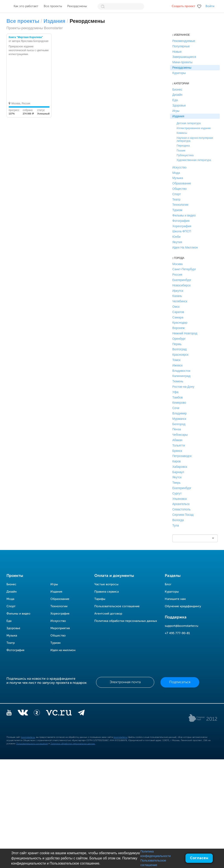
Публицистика (185, 155)
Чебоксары (180, 435)
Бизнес (177, 90)
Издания (54, 21)
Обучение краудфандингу (183, 606)
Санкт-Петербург (184, 269)
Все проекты (53, 6)
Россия (177, 275)
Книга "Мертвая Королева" (26, 37)
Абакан (177, 440)
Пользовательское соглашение (117, 606)
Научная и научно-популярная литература (195, 139)
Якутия (177, 242)
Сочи (176, 408)
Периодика (183, 146)
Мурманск (179, 419)
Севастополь (181, 509)
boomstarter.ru (28, 737)
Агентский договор (108, 614)
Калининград (181, 376)
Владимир (180, 413)
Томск (176, 360)
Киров (177, 461)
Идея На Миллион (185, 247)
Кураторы (179, 73)
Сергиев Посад (183, 515)
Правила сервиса (107, 592)
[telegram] (81, 714)
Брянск (177, 451)
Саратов (178, 312)
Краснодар (180, 323)
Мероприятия (60, 628)
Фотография (181, 221)
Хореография (182, 226)
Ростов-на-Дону (183, 387)
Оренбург (179, 339)
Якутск (177, 477)
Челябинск (180, 301)
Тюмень (178, 381)
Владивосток (181, 371)
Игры (176, 111)
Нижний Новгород (185, 333)
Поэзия (181, 151)
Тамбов (177, 397)
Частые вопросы (106, 584)
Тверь (176, 483)
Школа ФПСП (182, 231)
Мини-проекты (182, 62)
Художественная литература (194, 160)
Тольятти (179, 445)
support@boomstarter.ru (181, 626)
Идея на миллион (63, 650)
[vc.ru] (59, 714)
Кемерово (179, 403)
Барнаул (178, 472)
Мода (176, 173)
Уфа (175, 392)
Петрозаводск (182, 456)
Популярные (181, 46)
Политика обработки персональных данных (126, 621)
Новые (177, 52)
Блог (168, 584)
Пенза (177, 429)
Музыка (178, 178)
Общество (180, 189)
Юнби (176, 237)
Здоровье (179, 105)
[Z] (37, 714)
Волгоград (179, 349)
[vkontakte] (23, 714)
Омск (176, 307)
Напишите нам (175, 599)
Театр (176, 199)
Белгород (179, 424)
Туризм (177, 210)
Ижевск (177, 365)
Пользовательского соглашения (32, 744)
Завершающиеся (184, 57)
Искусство (179, 167)
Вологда (178, 520)
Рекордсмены (77, 6)
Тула (176, 525)
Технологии (180, 205)
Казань (177, 296)
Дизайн (177, 95)
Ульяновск (180, 499)
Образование (182, 183)
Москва (177, 264)
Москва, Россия (21, 103)
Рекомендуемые (184, 41)
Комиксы (182, 133)
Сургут (177, 493)
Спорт (177, 194)
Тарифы (100, 599)
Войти (210, 6)
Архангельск (181, 504)
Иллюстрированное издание (194, 128)
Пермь (177, 344)
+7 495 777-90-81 (177, 633)
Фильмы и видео (184, 215)
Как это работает (26, 6)
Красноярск (180, 355)
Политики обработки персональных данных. (73, 744)
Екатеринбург (182, 280)
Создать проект (183, 6)
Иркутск (178, 291)
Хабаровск (180, 467)
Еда (175, 100)
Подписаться (180, 682)
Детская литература (189, 123)
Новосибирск (181, 285)
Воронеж (178, 328)
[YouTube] (9, 714)
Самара (178, 317)
